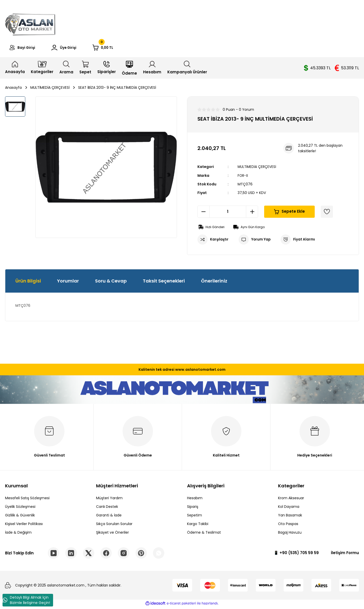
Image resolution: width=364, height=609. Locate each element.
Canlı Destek (107, 508)
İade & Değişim (18, 534)
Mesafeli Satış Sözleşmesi (27, 499)
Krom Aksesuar (291, 499)
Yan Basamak (290, 516)
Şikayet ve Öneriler (112, 534)
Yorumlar (68, 282)
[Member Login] (73, 48)
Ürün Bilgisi (28, 282)
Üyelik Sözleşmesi (20, 508)
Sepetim (195, 516)
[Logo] (30, 24)
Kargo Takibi (198, 525)
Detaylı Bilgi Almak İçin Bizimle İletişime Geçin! (26, 600)
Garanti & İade (109, 516)
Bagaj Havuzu (290, 534)
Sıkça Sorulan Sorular (114, 525)
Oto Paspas (288, 525)
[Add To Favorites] (327, 213)
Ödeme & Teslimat (204, 534)
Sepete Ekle (290, 213)
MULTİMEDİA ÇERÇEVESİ (257, 168)
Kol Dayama (289, 508)
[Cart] (118, 48)
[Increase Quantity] (252, 213)
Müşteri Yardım (109, 499)
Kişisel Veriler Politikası (24, 525)
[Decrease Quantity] (203, 213)
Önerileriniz (214, 282)
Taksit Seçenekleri (164, 282)
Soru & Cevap (111, 282)
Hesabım (195, 499)
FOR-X (243, 177)
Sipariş (193, 508)
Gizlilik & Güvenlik (20, 516)
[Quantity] (228, 213)
